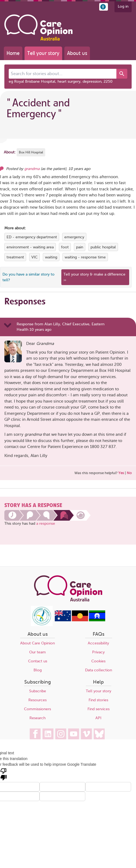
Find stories (98, 700)
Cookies (98, 661)
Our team (37, 652)
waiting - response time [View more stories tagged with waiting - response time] (85, 257)
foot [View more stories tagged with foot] (65, 247)
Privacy (98, 652)
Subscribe (38, 691)
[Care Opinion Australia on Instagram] (61, 734)
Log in (123, 6)
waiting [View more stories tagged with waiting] (51, 257)
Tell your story (43, 53)
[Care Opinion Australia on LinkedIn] (48, 734)
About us (77, 53)
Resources (37, 700)
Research (37, 718)
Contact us (38, 661)
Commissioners (37, 709)
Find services (99, 709)
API (98, 718)
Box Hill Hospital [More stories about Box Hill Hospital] (31, 152)
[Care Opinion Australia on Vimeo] (86, 734)
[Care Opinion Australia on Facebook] (35, 734)
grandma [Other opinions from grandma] (32, 169)
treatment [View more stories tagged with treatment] (15, 257)
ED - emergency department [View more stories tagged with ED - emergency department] (32, 237)
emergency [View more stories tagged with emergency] (74, 237)
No (129, 473)
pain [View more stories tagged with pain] (80, 247)
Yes (121, 473)
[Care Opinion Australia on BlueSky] (99, 734)
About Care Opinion (37, 643)
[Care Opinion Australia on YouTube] (74, 734)
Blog (38, 670)
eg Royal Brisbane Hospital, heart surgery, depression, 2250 (61, 81)
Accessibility (98, 643)
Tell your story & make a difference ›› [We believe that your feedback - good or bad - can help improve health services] (94, 277)
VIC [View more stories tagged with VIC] (34, 257)
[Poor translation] (4, 774)
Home (13, 53)
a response (46, 523)
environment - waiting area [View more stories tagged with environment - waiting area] (30, 247)
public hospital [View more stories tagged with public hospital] (103, 247)
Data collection (99, 670)
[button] (104, 7)
